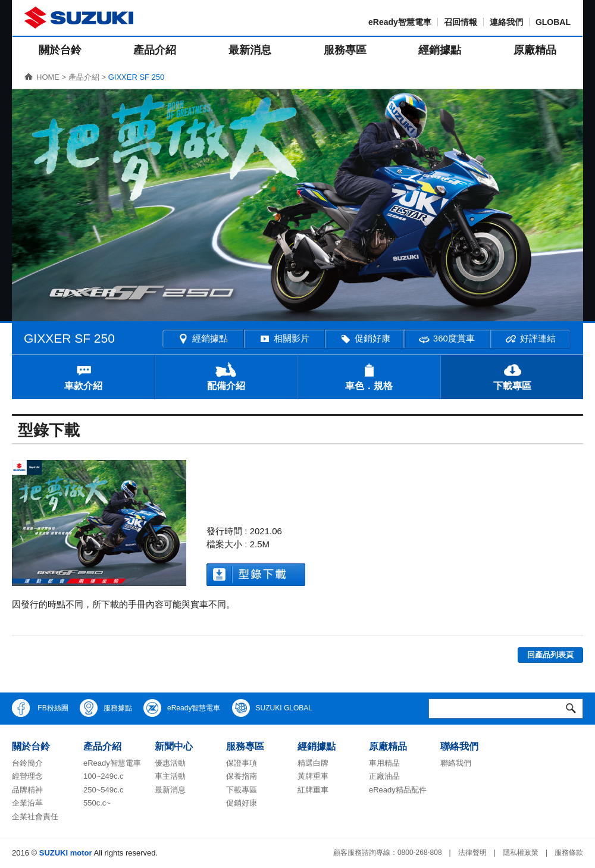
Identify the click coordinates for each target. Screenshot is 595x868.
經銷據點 (440, 50)
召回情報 (461, 22)
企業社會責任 (35, 817)
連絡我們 (506, 22)
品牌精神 (27, 790)
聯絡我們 (456, 763)
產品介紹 (155, 50)
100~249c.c (104, 776)
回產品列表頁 (550, 655)
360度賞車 (447, 339)
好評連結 (530, 339)
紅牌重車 (313, 790)
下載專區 (512, 376)
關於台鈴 (60, 50)
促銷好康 (365, 339)
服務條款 (569, 853)
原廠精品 (535, 50)
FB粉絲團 (40, 708)
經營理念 (27, 776)
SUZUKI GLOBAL (272, 708)
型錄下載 (256, 575)
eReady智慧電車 (400, 22)
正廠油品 (384, 776)
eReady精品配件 (398, 790)
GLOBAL (553, 22)
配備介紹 (226, 376)
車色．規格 (369, 376)
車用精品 (384, 763)
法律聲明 (472, 853)
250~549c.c (104, 790)
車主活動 (170, 776)
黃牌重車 (313, 776)
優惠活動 (170, 763)
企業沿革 (27, 803)
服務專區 (345, 50)
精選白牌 (313, 763)
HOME (48, 77)
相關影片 (284, 339)
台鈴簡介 (27, 763)
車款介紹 (83, 376)
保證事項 (242, 763)
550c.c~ (97, 803)
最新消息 (250, 50)
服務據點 (106, 708)
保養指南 (242, 776)
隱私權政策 (521, 853)
